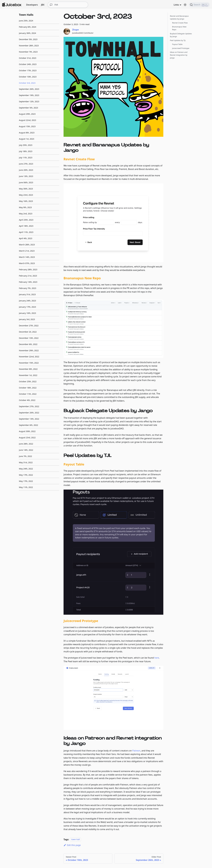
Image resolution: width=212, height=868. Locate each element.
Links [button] (176, 5)
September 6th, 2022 (28, 425)
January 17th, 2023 (27, 307)
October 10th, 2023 (28, 77)
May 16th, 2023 (26, 201)
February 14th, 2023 (28, 282)
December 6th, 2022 (28, 344)
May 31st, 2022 (26, 462)
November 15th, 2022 (29, 363)
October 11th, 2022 (28, 394)
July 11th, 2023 (26, 158)
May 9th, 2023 (25, 207)
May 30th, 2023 (26, 189)
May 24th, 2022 (26, 469)
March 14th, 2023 (27, 257)
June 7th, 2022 (25, 456)
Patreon (136, 751)
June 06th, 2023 (26, 182)
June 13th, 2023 (26, 176)
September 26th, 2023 (29, 89)
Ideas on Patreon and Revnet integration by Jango (179, 55)
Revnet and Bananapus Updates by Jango (179, 17)
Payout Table (177, 44)
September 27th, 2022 (29, 406)
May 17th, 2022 (26, 475)
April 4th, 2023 (26, 238)
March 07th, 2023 (27, 263)
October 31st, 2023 (28, 58)
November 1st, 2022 (28, 375)
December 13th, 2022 (29, 338)
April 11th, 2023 (26, 232)
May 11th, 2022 (26, 487)
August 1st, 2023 (27, 139)
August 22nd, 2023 (27, 120)
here (157, 658)
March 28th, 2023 (27, 245)
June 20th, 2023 (26, 170)
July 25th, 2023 (26, 145)
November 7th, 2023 (28, 52)
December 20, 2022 (28, 332)
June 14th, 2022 (26, 450)
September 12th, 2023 (29, 101)
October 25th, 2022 (28, 381)
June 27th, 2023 (26, 164)
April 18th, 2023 (26, 226)
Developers (32, 5)
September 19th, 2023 (29, 95)
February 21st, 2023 (28, 276)
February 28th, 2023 (28, 269)
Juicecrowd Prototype (181, 48)
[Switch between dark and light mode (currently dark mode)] (185, 5)
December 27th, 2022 (29, 326)
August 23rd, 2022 (27, 438)
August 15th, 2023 (27, 126)
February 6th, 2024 (28, 27)
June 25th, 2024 (26, 21)
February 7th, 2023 (28, 288)
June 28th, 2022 (26, 444)
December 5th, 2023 (28, 39)
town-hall (76, 839)
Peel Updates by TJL (178, 40)
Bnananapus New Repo (179, 28)
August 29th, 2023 (27, 114)
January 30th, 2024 (27, 33)
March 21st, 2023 (27, 251)
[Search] (199, 5)
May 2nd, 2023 (26, 214)
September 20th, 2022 (29, 413)
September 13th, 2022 (29, 419)
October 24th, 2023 (28, 64)
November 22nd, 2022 (29, 357)
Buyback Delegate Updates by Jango (181, 35)
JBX (43, 5)
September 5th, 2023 (28, 108)
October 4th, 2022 (27, 400)
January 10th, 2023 (27, 313)
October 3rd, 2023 (27, 83)
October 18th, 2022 (28, 388)
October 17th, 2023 (28, 70)
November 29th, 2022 (29, 350)
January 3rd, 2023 (27, 319)
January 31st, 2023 (27, 294)
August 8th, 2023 (27, 133)
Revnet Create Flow (180, 23)
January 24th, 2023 (27, 301)
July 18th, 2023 (26, 151)
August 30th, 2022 (27, 431)
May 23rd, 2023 (26, 195)
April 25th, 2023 (26, 220)
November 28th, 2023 (29, 46)
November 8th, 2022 (28, 369)
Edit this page (72, 845)
